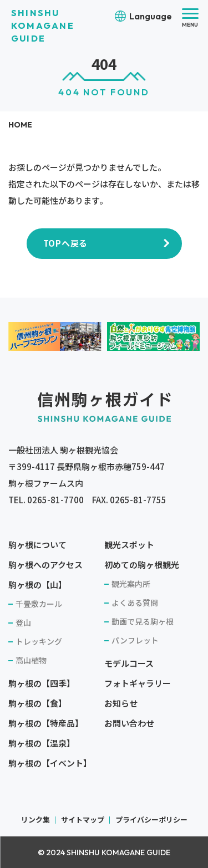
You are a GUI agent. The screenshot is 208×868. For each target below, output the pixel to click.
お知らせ (121, 703)
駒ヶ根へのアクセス (45, 565)
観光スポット (129, 545)
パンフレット (135, 640)
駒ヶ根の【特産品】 (46, 723)
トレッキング (39, 641)
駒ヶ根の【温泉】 (42, 743)
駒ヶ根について (37, 545)
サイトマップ (83, 820)
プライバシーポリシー (151, 820)
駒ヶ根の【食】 (37, 703)
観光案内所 (131, 584)
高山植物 (31, 660)
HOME (20, 125)
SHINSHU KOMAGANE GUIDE (43, 25)
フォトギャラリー (138, 683)
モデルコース (129, 663)
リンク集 (35, 820)
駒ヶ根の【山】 (37, 584)
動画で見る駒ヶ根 (143, 621)
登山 (23, 622)
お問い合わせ (129, 723)
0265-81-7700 (55, 500)
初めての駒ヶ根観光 (142, 565)
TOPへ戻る (66, 243)
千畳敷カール (39, 604)
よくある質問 (135, 603)
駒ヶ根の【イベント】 (50, 763)
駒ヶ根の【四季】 (42, 683)
